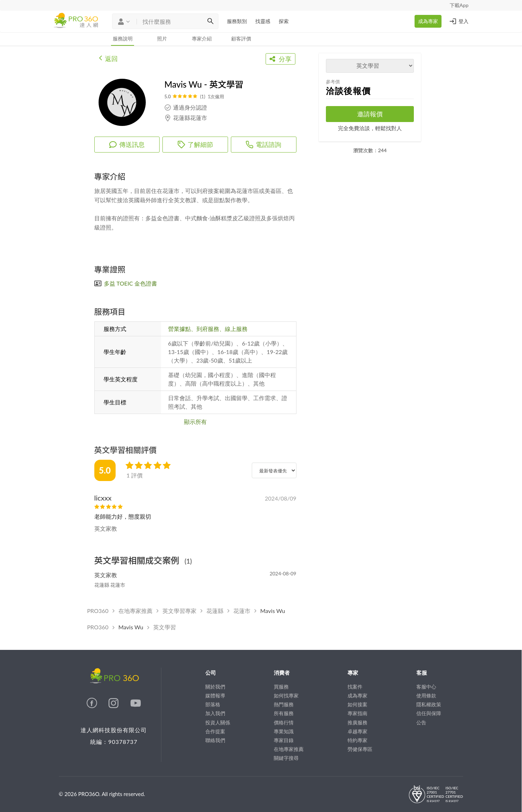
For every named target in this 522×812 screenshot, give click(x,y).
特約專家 (357, 740)
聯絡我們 (215, 740)
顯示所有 (195, 422)
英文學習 (165, 627)
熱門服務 (284, 704)
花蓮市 (242, 611)
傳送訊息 (127, 144)
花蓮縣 (215, 611)
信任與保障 (429, 713)
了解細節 (195, 144)
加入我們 (215, 713)
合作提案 (215, 731)
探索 (284, 21)
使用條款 (426, 695)
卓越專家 (357, 731)
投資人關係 (218, 722)
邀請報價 (370, 114)
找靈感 (263, 21)
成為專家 (428, 21)
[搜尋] (210, 21)
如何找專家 (286, 695)
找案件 (355, 687)
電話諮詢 (263, 144)
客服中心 (426, 687)
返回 (108, 58)
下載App (459, 5)
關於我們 (215, 687)
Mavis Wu (273, 611)
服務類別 (237, 21)
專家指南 (357, 713)
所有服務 (284, 713)
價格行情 (284, 722)
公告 (421, 722)
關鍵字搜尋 (286, 758)
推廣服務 (357, 722)
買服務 (281, 687)
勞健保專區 (360, 749)
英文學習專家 (179, 611)
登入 (459, 21)
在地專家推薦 (135, 611)
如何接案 (357, 704)
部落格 (213, 704)
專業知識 (284, 731)
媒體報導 (215, 695)
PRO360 (98, 611)
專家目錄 (284, 740)
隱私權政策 (429, 704)
